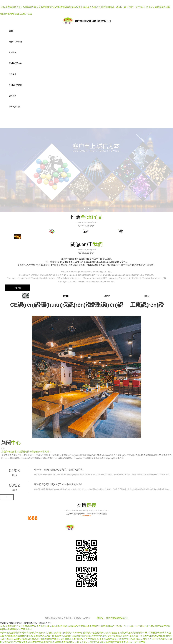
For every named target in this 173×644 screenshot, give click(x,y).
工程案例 (13, 74)
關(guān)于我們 (15, 42)
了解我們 (18, 288)
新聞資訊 (13, 52)
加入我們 (13, 96)
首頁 (11, 31)
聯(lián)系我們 (15, 107)
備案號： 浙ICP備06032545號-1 (112, 618)
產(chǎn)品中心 (15, 63)
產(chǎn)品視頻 (15, 85)
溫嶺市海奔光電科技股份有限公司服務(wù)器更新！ (26, 452)
